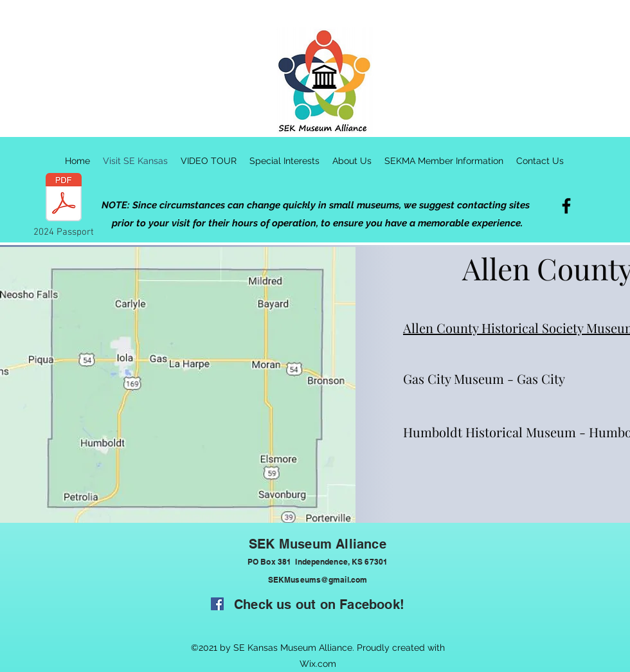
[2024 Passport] (64, 205)
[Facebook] (566, 206)
